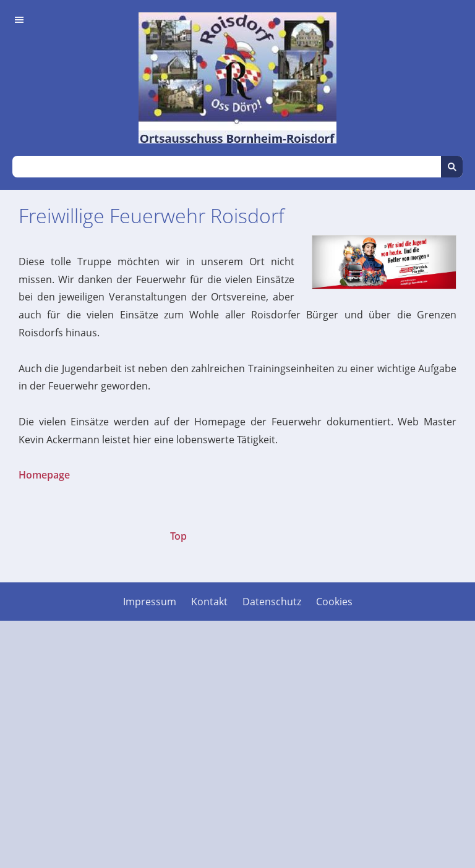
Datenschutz (272, 602)
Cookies (334, 602)
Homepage (44, 475)
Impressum (150, 602)
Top (178, 536)
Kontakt (209, 602)
